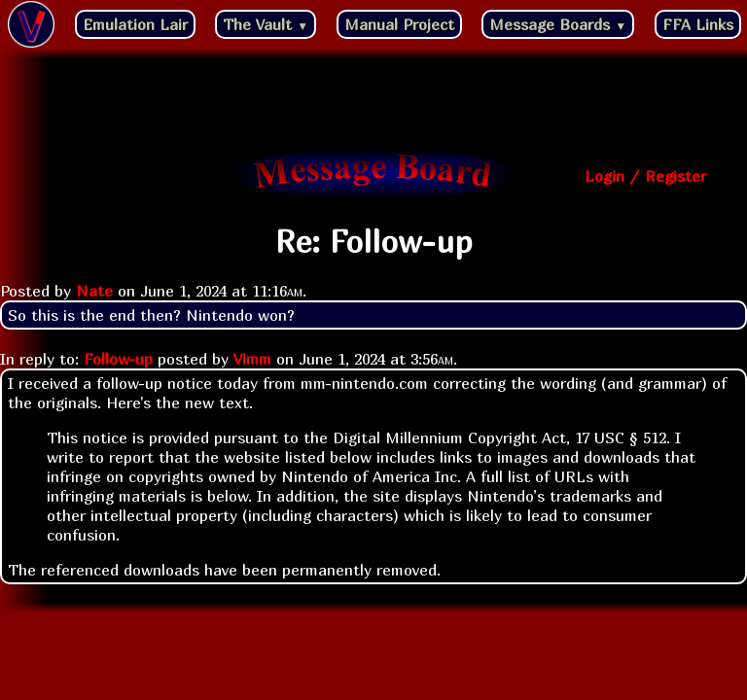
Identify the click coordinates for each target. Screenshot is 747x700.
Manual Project (399, 24)
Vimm (252, 359)
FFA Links (698, 24)
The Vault (266, 24)
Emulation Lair (135, 24)
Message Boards (558, 24)
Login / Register (645, 176)
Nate (94, 291)
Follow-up (118, 359)
